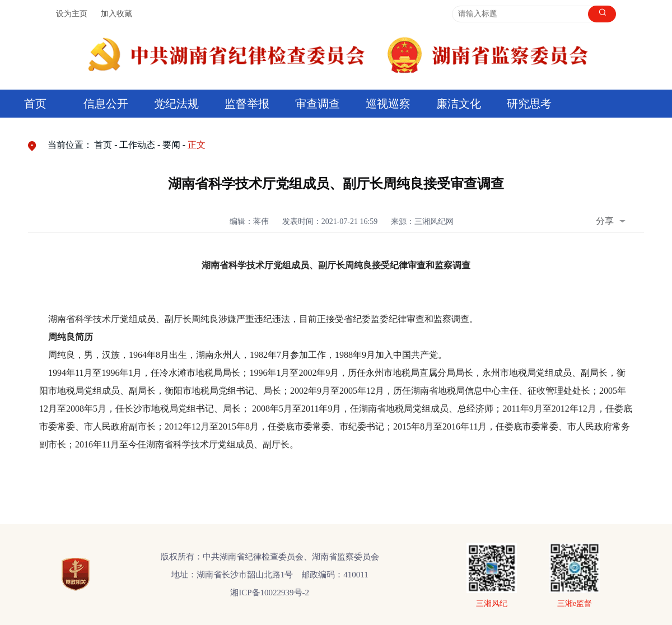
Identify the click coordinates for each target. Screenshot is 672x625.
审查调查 (318, 104)
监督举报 (247, 104)
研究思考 (529, 104)
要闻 (171, 145)
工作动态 (137, 145)
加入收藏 (116, 14)
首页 (35, 104)
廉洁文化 (459, 104)
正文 (197, 145)
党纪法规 (176, 104)
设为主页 (72, 14)
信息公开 (106, 104)
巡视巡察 (388, 104)
